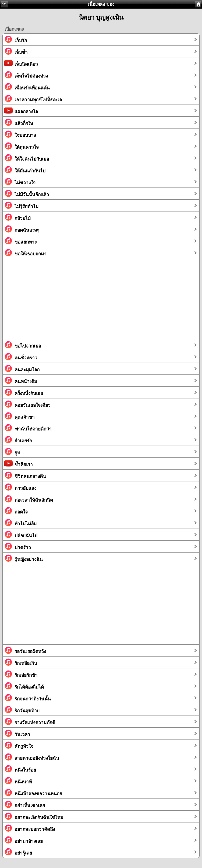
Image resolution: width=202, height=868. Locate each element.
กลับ (4, 4)
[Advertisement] (101, 301)
